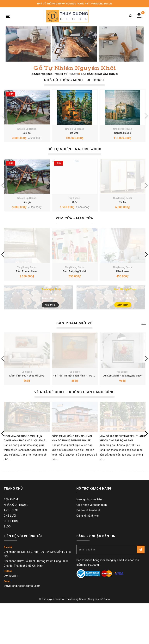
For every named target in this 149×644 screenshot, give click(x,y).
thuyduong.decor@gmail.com (22, 627)
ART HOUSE (11, 551)
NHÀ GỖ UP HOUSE (16, 546)
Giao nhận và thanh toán (92, 546)
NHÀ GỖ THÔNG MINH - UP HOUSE (74, 80)
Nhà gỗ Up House (27, 139)
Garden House (123, 143)
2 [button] (76, 74)
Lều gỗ (27, 143)
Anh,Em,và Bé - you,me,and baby (122, 417)
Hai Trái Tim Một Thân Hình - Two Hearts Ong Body (84, 417)
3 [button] (79, 74)
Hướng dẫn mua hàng (90, 540)
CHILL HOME (12, 562)
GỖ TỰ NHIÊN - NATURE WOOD (74, 159)
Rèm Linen (122, 301)
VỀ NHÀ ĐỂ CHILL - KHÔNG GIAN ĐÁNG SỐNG (74, 433)
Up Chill (74, 143)
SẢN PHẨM (11, 540)
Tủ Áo (122, 222)
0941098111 (12, 617)
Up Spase (75, 218)
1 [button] (71, 74)
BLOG (7, 567)
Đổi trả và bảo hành (89, 551)
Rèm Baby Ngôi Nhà (75, 301)
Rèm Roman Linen (27, 301)
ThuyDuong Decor (122, 218)
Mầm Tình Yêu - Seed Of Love (27, 417)
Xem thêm (51, 335)
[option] (75, 51)
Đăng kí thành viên (88, 556)
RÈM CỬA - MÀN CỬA (75, 238)
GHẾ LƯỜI (10, 556)
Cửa (75, 222)
